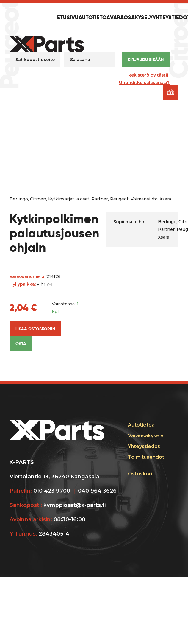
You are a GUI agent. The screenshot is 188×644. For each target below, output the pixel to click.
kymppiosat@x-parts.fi (75, 505)
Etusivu (68, 18)
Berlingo (19, 199)
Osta (21, 344)
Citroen (38, 199)
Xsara (165, 199)
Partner (100, 199)
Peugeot (119, 199)
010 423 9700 (52, 491)
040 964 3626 (97, 491)
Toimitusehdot (146, 457)
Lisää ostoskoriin (35, 329)
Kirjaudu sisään (146, 60)
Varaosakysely (131, 18)
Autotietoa (94, 18)
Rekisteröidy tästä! (149, 75)
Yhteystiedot (144, 446)
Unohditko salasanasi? (144, 83)
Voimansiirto (144, 199)
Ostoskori (140, 474)
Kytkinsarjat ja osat (69, 199)
